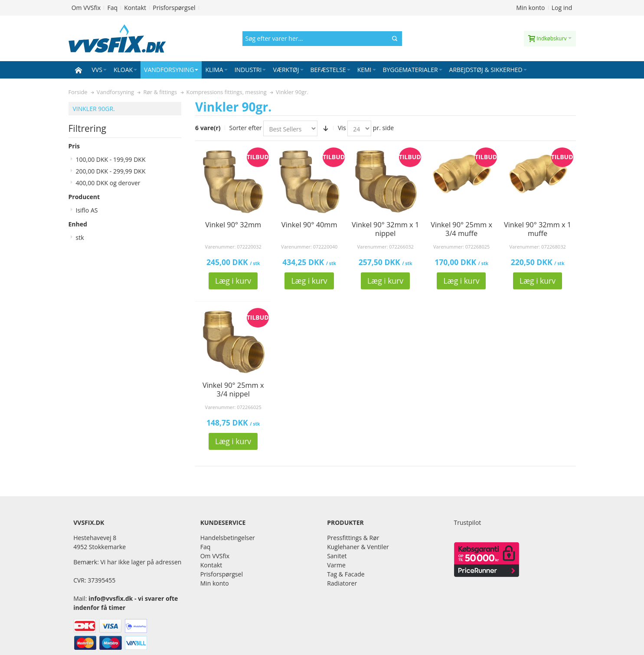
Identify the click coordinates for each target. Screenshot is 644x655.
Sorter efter (246, 128)
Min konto (530, 8)
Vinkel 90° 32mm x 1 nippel (385, 229)
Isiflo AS (87, 210)
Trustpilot (468, 522)
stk (80, 237)
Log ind (562, 8)
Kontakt (135, 8)
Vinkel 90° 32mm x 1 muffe (538, 229)
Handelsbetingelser (228, 538)
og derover (108, 183)
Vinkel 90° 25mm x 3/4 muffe (461, 229)
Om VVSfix (86, 8)
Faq (112, 8)
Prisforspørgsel (174, 8)
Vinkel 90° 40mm (309, 225)
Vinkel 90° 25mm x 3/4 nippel (233, 390)
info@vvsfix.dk (111, 598)
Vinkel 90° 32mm (233, 225)
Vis (342, 128)
